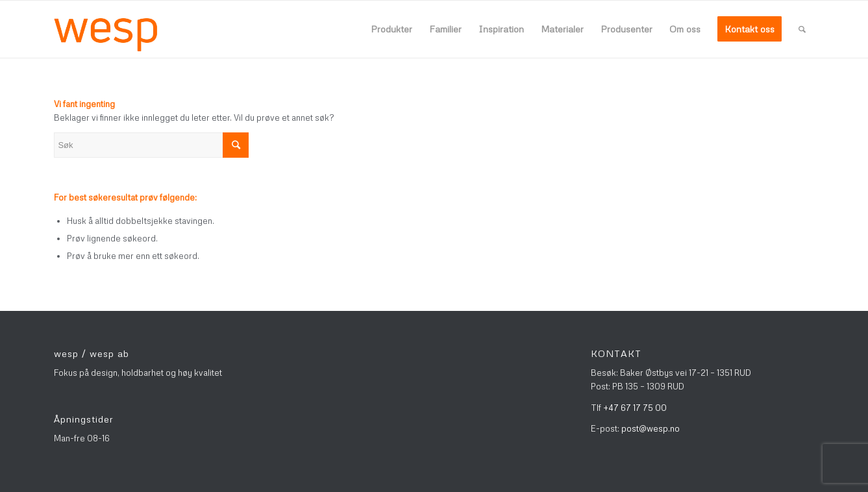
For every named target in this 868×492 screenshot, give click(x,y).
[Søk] (802, 29)
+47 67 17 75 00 (635, 408)
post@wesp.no (651, 428)
